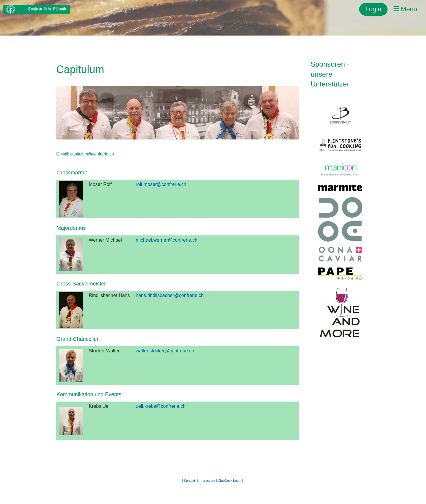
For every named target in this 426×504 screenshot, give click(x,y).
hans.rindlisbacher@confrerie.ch (170, 295)
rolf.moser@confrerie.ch (161, 184)
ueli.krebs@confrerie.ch (161, 406)
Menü (405, 9)
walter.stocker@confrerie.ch (165, 351)
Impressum (207, 481)
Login (373, 9)
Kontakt (189, 481)
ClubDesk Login (230, 481)
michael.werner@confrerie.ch (167, 240)
